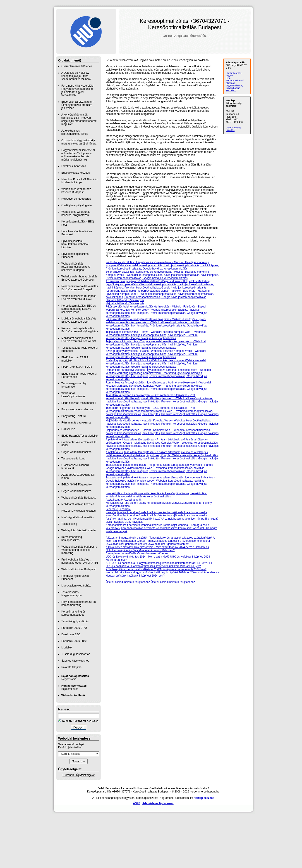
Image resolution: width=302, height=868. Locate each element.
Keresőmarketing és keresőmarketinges (73, 613)
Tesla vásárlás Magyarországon (71, 594)
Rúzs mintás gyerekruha (76, 423)
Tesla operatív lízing (73, 459)
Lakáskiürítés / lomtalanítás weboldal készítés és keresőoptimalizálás (147, 493)
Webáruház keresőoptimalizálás (73, 395)
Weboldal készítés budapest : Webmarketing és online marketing (79, 550)
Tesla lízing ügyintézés (75, 621)
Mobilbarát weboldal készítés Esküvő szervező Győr (79, 320)
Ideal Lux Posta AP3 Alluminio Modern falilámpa (79, 181)
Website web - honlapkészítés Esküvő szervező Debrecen (79, 278)
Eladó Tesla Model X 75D (77, 367)
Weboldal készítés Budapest (78, 498)
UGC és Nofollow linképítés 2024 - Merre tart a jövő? (138, 557)
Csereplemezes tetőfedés (77, 66)
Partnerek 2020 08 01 (74, 641)
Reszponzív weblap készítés (78, 511)
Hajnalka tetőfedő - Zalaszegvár (125, 300)
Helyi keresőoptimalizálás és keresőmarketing (78, 603)
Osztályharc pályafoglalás (77, 205)
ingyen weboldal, (234, 86)
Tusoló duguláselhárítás (76, 654)
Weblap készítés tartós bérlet (79, 530)
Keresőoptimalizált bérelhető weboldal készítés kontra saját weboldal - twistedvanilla (156, 512)
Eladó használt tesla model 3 (79, 403)
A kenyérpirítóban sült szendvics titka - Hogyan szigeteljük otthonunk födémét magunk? (79, 119)
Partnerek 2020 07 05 (74, 628)
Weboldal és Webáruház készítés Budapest (76, 191)
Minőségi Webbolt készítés (78, 517)
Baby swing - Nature (74, 416)
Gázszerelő (68, 429)
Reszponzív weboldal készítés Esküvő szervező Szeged (80, 288)
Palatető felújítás (71, 667)
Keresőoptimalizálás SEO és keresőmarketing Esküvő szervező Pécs (79, 309)
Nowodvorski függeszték (76, 199)
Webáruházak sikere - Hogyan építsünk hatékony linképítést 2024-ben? (149, 572)
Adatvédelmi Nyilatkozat (158, 803)
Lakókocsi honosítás (74, 166)
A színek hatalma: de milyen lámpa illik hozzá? (134, 519)
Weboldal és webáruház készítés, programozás (76, 213)
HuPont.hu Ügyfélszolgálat (78, 775)
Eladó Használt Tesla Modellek (80, 436)
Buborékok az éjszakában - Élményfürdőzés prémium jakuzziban (78, 105)
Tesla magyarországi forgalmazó (74, 385)
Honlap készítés (204, 798)
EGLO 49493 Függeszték (77, 485)
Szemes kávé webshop (75, 661)
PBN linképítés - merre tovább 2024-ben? (131, 569)
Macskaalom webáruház (76, 586)
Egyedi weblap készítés (75, 173)
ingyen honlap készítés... (233, 89)
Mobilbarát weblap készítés (78, 504)
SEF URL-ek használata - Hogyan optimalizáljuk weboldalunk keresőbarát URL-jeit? (156, 563)
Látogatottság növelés (234, 129)
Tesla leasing (69, 524)
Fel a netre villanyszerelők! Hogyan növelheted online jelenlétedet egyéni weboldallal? (77, 90)
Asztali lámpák (114, 500)
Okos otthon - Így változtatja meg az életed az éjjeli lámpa (79, 142)
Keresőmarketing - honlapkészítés (72, 539)
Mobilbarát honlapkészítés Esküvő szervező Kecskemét (79, 340)
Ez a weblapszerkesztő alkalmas (235, 81)
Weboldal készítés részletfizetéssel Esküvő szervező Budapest (76, 267)
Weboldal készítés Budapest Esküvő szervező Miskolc (78, 298)
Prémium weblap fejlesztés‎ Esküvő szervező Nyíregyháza (80, 330)
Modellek (67, 648)
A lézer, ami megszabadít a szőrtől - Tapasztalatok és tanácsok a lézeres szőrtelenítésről (159, 538)
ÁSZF (136, 803)
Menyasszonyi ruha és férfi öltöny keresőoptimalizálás (138, 503)
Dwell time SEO (71, 634)
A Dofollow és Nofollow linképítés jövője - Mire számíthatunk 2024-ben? (76, 76)
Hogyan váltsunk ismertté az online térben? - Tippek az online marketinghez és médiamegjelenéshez (78, 155)
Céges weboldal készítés (76, 452)
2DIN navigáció (115, 522)
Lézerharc (112, 509)
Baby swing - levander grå (77, 409)
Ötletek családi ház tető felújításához (128, 582)
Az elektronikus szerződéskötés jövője (75, 132)
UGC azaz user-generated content (126, 544)
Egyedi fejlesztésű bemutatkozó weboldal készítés (75, 244)
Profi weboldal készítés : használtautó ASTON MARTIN (80, 561)
